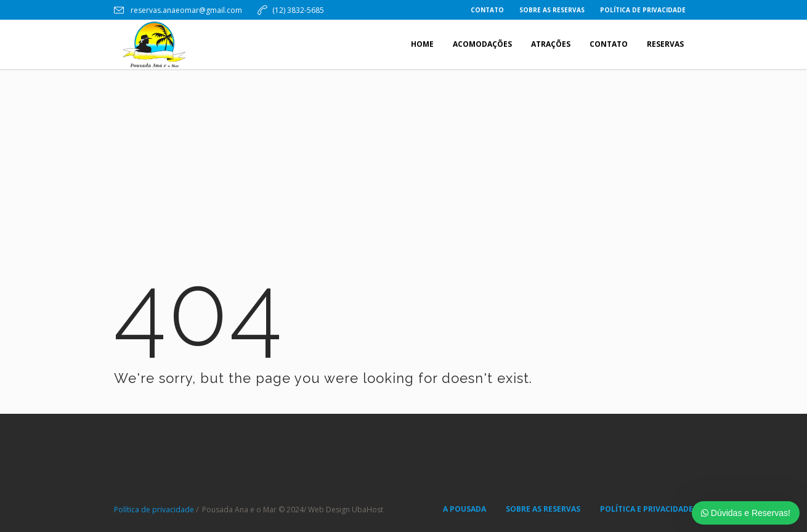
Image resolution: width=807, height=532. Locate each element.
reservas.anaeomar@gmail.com (185, 10)
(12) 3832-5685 (298, 10)
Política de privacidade (154, 510)
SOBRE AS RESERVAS (543, 509)
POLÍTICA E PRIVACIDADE (647, 509)
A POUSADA (464, 509)
